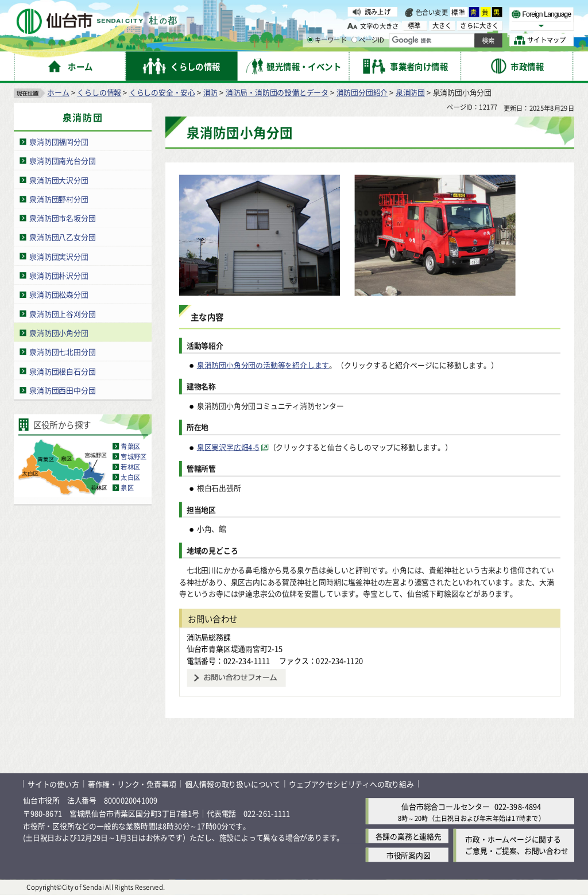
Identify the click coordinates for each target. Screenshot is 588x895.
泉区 (127, 487)
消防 (211, 92)
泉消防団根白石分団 (62, 371)
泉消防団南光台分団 (62, 160)
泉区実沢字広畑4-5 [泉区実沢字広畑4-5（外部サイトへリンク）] (228, 447)
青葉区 (130, 446)
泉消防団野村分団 (59, 199)
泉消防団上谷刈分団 (62, 314)
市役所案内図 (409, 855)
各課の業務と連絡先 (409, 836)
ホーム (58, 92)
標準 (459, 12)
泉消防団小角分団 (59, 333)
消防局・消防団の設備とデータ (277, 92)
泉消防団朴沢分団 (59, 275)
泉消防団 (410, 92)
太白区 (130, 477)
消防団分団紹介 (362, 92)
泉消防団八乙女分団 (62, 237)
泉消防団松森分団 (59, 294)
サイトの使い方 (53, 784)
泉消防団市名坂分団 (62, 218)
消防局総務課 (209, 637)
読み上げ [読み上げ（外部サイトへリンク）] (378, 11)
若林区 (130, 467)
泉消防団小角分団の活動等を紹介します (263, 365)
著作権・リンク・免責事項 (132, 784)
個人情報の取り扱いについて (233, 784)
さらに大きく (479, 26)
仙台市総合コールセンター (446, 806)
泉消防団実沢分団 (59, 256)
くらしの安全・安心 (162, 92)
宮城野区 (134, 456)
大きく (442, 26)
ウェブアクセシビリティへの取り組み (351, 784)
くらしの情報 (99, 92)
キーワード (327, 40)
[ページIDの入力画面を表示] (354, 40)
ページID (368, 40)
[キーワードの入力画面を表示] (310, 40)
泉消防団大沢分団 (59, 180)
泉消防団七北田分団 (62, 352)
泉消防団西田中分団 (62, 390)
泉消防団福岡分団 (59, 142)
